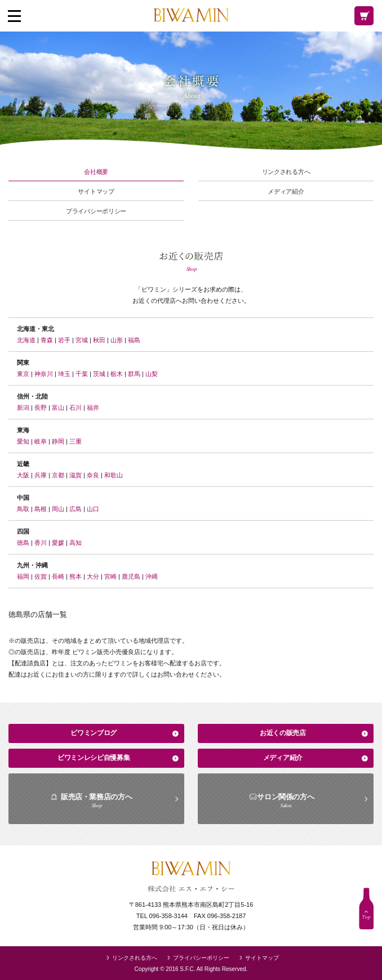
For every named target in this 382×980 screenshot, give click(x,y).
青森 (47, 340)
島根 (41, 509)
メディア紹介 (286, 192)
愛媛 (58, 543)
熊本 (75, 576)
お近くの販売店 (283, 733)
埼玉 (64, 374)
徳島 (23, 543)
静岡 (58, 441)
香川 (41, 543)
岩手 (64, 340)
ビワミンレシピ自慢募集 (94, 758)
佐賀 (41, 576)
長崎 (58, 576)
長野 (41, 408)
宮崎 (110, 576)
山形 (117, 340)
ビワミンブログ (94, 733)
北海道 (26, 340)
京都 (58, 475)
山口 (93, 509)
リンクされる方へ (286, 172)
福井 (93, 408)
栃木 (117, 374)
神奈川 (44, 374)
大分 (93, 576)
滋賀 (75, 475)
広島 (75, 509)
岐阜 (41, 441)
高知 (75, 543)
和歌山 (114, 475)
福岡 (23, 576)
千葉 (82, 374)
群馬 (134, 374)
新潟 (23, 408)
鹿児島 (131, 576)
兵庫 (41, 475)
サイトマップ (96, 192)
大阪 (23, 475)
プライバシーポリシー (96, 211)
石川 (75, 408)
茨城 (99, 374)
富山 (58, 408)
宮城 (82, 340)
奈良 (93, 475)
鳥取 (23, 509)
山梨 (152, 374)
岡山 (58, 509)
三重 (75, 441)
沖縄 (152, 576)
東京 (23, 374)
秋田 (99, 340)
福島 (134, 340)
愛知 (23, 441)
